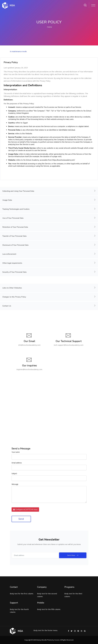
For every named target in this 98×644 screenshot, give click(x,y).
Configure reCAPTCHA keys (25, 510)
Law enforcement (49, 254)
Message (15, 484)
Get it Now (78, 555)
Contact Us (49, 306)
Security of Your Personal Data (49, 272)
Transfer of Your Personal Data (49, 236)
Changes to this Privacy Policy (49, 297)
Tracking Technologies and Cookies (49, 209)
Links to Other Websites (49, 288)
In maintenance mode (18, 51)
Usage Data (49, 200)
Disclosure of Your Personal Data (49, 245)
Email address (17, 463)
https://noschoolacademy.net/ (64, 160)
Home (49, 27)
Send (21, 519)
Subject (14, 474)
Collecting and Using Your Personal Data (49, 191)
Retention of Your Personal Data (49, 227)
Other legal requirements (49, 263)
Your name (16, 452)
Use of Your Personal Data (49, 218)
